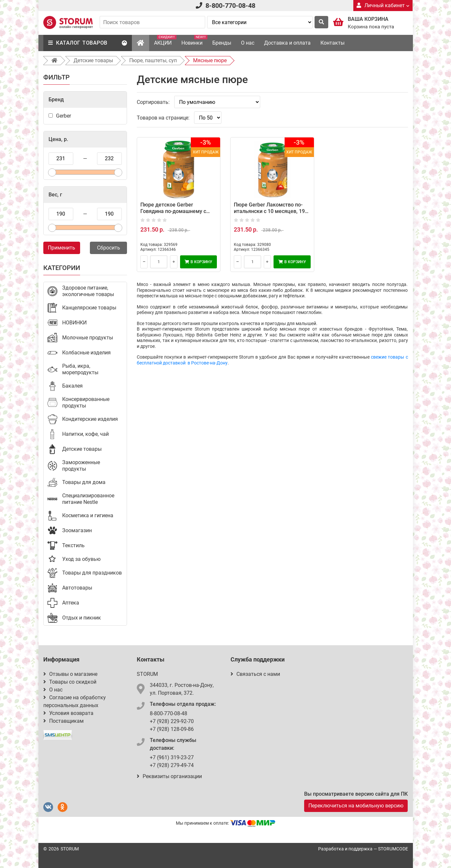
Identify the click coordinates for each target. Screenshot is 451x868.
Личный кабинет (383, 5)
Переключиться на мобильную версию (356, 806)
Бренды (222, 43)
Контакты (332, 43)
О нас (248, 43)
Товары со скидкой (70, 682)
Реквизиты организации (169, 776)
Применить (62, 248)
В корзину (198, 262)
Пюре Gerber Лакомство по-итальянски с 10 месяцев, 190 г (271, 211)
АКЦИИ (165, 40)
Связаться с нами (255, 674)
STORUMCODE (393, 849)
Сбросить (109, 248)
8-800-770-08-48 (230, 6)
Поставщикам (63, 721)
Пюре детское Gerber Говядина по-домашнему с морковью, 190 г (173, 211)
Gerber (63, 116)
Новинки (194, 40)
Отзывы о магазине (70, 674)
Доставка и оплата (287, 43)
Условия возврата (68, 713)
